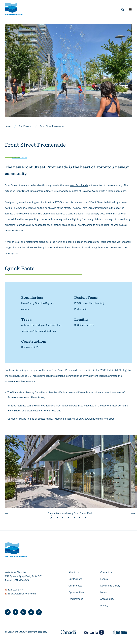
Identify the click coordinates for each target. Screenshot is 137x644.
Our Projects (25, 127)
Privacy (104, 606)
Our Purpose (75, 579)
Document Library (110, 586)
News (103, 593)
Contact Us (106, 573)
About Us (74, 573)
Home (8, 127)
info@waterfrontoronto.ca (22, 594)
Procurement (76, 599)
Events (104, 579)
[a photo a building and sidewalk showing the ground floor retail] (70, 471)
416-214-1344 (16, 590)
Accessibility (107, 599)
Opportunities (76, 593)
